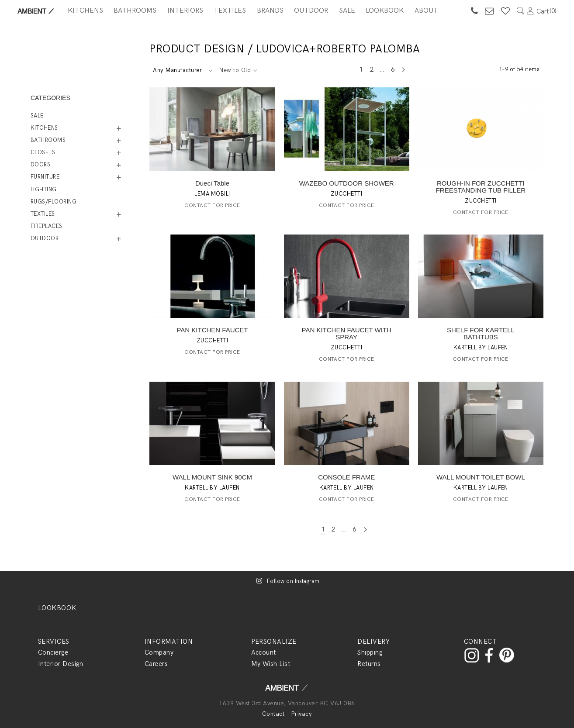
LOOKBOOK (57, 608)
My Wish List (271, 664)
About (426, 11)
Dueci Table (212, 183)
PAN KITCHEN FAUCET (212, 330)
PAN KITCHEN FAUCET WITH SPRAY (347, 333)
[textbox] (182, 70)
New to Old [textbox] (235, 70)
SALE (347, 11)
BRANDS (270, 11)
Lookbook (385, 11)
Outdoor (311, 11)
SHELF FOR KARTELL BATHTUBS (481, 333)
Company (159, 652)
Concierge (53, 652)
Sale (37, 116)
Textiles (230, 11)
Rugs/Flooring (54, 202)
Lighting (44, 190)
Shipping (370, 652)
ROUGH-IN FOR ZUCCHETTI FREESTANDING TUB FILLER (481, 187)
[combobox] (182, 70)
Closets (43, 152)
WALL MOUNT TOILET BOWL (481, 477)
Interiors (185, 11)
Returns (369, 664)
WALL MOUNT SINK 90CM (212, 477)
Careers (156, 664)
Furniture (45, 177)
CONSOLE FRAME (346, 477)
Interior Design (61, 664)
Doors (40, 165)
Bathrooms (135, 11)
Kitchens (85, 11)
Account (264, 652)
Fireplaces (47, 226)
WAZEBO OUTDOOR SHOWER (347, 183)
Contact (273, 714)
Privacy (301, 714)
